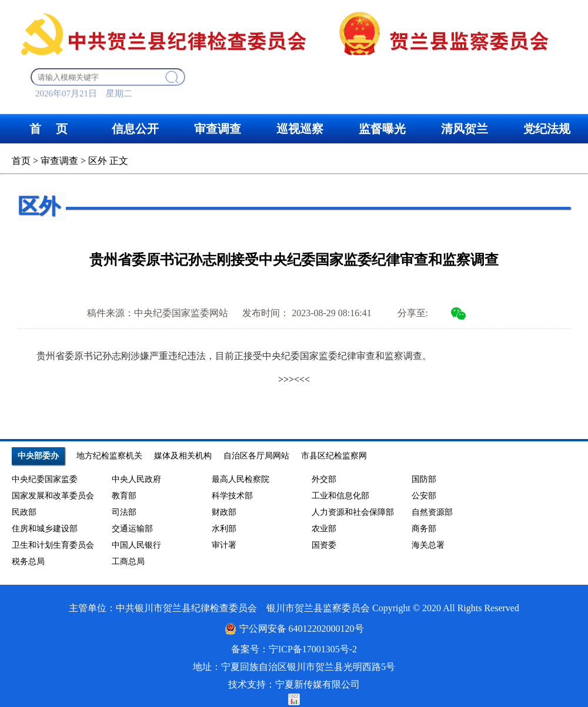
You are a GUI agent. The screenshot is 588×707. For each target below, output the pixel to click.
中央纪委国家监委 (45, 479)
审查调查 (59, 161)
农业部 (324, 529)
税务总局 (28, 562)
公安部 (424, 496)
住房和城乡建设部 (45, 529)
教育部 (124, 496)
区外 (98, 161)
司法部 (124, 512)
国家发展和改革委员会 (53, 496)
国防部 (424, 479)
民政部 (24, 512)
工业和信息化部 (340, 496)
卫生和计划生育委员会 (53, 545)
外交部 (324, 479)
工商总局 (128, 562)
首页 (21, 161)
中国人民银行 (136, 545)
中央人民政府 (136, 479)
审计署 (224, 545)
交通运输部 (132, 529)
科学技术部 (232, 496)
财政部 (224, 512)
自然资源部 (432, 512)
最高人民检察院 (240, 479)
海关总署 (428, 545)
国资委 (324, 545)
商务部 (424, 529)
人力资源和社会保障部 (353, 512)
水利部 (224, 529)
